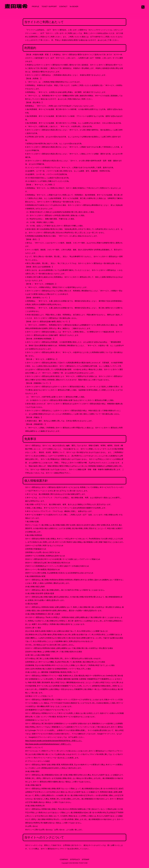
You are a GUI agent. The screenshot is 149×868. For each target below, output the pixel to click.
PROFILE (35, 6)
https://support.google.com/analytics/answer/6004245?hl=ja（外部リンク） (54, 741)
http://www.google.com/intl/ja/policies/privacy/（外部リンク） (48, 744)
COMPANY (64, 859)
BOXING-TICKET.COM (80, 863)
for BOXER (74, 6)
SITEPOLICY (75, 859)
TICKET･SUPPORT (49, 6)
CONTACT (63, 6)
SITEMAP (85, 859)
